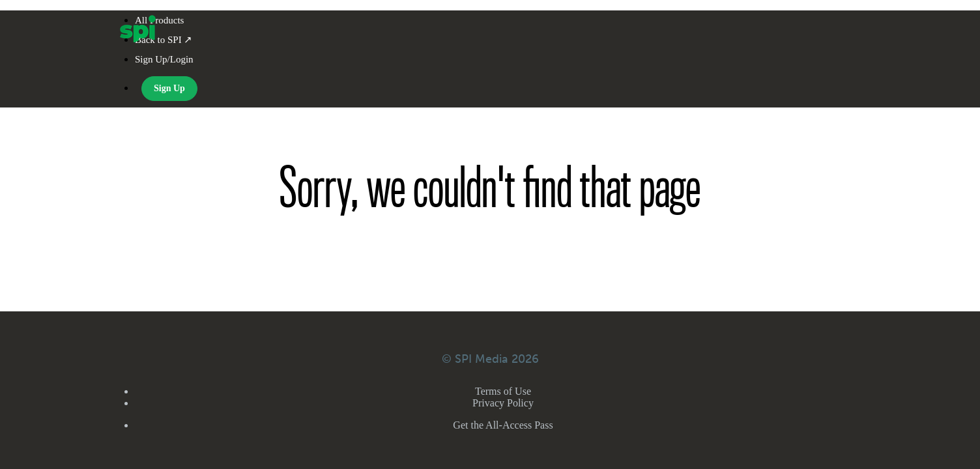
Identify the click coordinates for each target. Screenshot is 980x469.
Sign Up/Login (164, 59)
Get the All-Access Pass (503, 425)
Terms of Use (503, 391)
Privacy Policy (503, 403)
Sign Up (169, 88)
